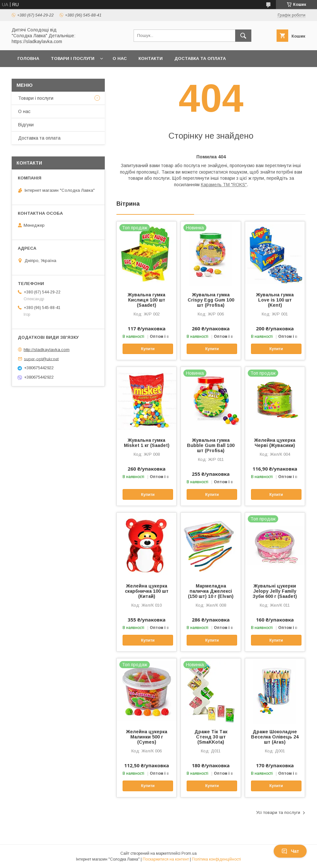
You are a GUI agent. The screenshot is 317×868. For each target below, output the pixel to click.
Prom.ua (189, 853)
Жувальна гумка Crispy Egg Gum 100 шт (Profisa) (211, 300)
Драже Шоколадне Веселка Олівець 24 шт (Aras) (275, 737)
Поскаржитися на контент (166, 859)
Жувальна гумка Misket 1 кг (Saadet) (147, 443)
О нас (120, 58)
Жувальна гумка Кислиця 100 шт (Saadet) (147, 300)
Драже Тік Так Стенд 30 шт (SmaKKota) (211, 737)
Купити (148, 349)
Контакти (151, 58)
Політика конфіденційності (216, 859)
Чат (290, 851)
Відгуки (26, 125)
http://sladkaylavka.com (47, 350)
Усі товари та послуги (278, 812)
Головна (28, 58)
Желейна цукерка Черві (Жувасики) (275, 443)
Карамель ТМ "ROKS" (224, 185)
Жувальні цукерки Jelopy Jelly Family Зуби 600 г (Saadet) (275, 591)
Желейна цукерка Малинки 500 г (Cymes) (147, 737)
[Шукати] (243, 36)
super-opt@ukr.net (41, 359)
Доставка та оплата (200, 58)
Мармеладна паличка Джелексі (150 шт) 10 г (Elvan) (211, 591)
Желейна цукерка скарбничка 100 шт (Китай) (147, 591)
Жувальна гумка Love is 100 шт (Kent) (275, 300)
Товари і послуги (73, 58)
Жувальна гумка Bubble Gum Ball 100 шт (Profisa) (211, 445)
